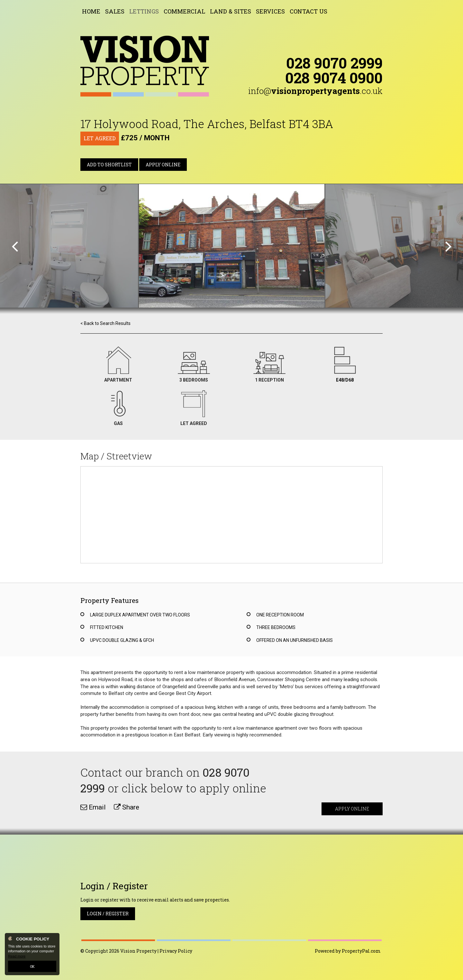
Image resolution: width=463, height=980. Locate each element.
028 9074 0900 (334, 78)
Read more (17, 956)
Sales (115, 11)
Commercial (184, 11)
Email (93, 807)
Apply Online (163, 165)
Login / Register (108, 914)
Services (270, 11)
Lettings (144, 11)
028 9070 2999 (334, 63)
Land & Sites (231, 11)
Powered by (348, 951)
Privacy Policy (176, 951)
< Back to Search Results (105, 323)
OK (32, 966)
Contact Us (309, 11)
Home (91, 11)
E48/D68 (345, 380)
